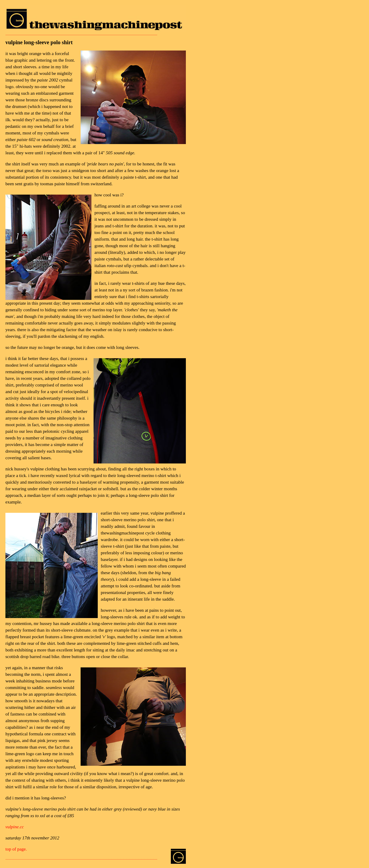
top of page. (16, 849)
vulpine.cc (15, 827)
